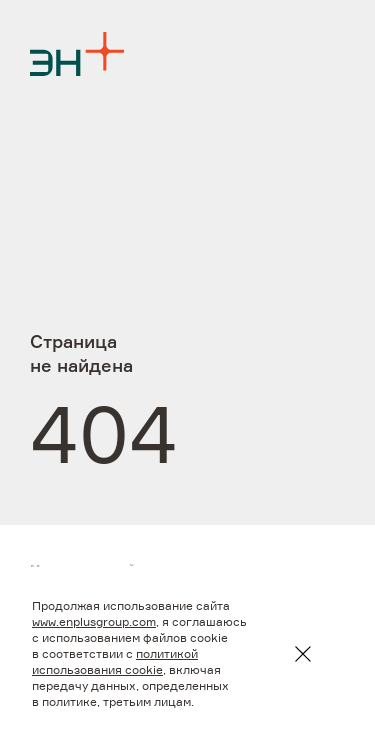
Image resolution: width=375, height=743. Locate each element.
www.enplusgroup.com (94, 623)
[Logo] (77, 54)
